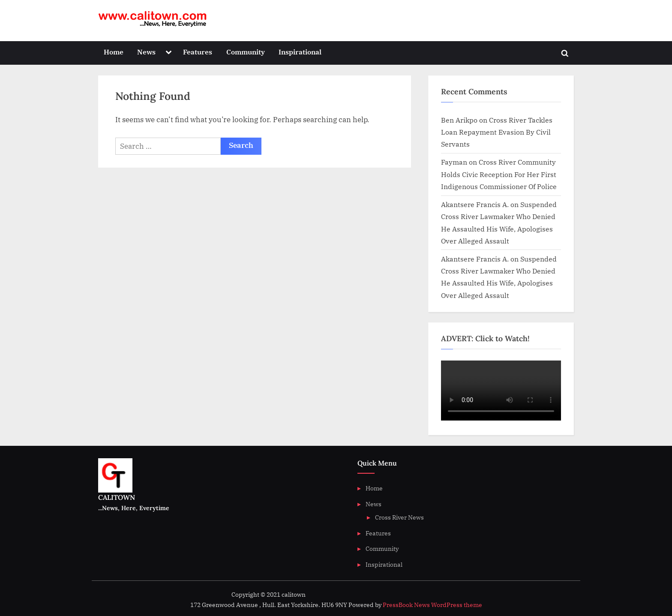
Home (114, 52)
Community (246, 52)
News (146, 52)
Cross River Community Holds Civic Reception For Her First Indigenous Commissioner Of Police (499, 174)
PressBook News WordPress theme (432, 605)
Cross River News (399, 517)
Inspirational (300, 52)
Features (198, 52)
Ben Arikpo (459, 120)
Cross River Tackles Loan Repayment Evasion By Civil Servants (497, 132)
